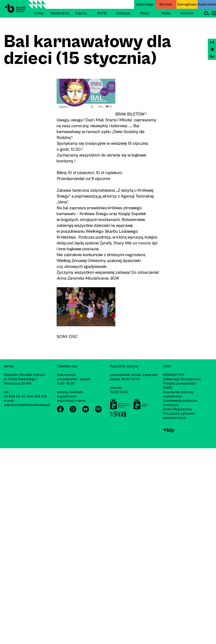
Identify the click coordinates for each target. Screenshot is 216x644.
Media (166, 13)
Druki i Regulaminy (177, 409)
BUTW (102, 13)
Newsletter (174, 375)
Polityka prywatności (179, 383)
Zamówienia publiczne (180, 401)
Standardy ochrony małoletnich (178, 394)
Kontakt (187, 13)
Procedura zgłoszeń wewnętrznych (179, 416)
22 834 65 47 (14, 396)
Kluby (145, 13)
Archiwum (171, 405)
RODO (168, 388)
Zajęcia (81, 13)
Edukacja (124, 13)
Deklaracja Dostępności (182, 379)
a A (212, 42)
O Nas (39, 13)
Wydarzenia (60, 13)
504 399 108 (37, 396)
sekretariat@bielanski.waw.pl (27, 405)
